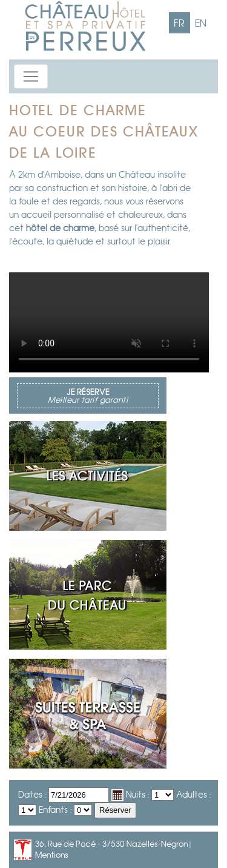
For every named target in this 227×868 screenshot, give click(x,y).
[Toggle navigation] (31, 76)
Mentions (52, 855)
